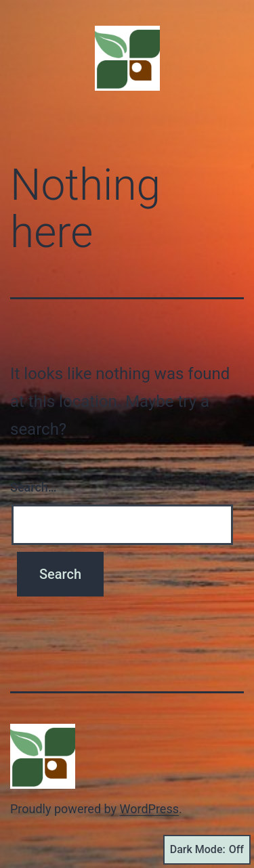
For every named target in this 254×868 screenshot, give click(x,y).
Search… (34, 487)
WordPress (149, 809)
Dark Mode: (207, 850)
